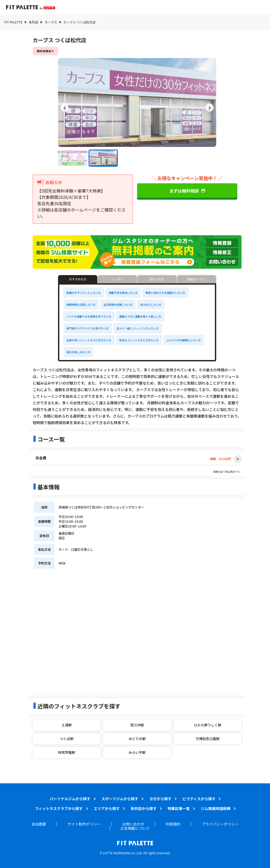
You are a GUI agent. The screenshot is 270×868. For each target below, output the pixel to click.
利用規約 (173, 824)
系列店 (33, 22)
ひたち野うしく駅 (208, 725)
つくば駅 (67, 739)
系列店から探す (144, 808)
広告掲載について (135, 828)
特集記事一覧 (179, 808)
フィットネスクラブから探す (59, 808)
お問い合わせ (133, 824)
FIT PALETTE (13, 22)
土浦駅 (67, 725)
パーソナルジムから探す (70, 799)
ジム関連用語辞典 (216, 808)
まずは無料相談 (187, 191)
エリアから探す (107, 808)
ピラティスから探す (199, 799)
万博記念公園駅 (208, 739)
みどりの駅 (137, 739)
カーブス (51, 22)
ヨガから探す (160, 799)
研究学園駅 (67, 752)
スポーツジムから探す (120, 799)
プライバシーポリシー (220, 824)
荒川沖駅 (137, 725)
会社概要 (39, 824)
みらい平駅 (137, 752)
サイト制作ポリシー (84, 824)
